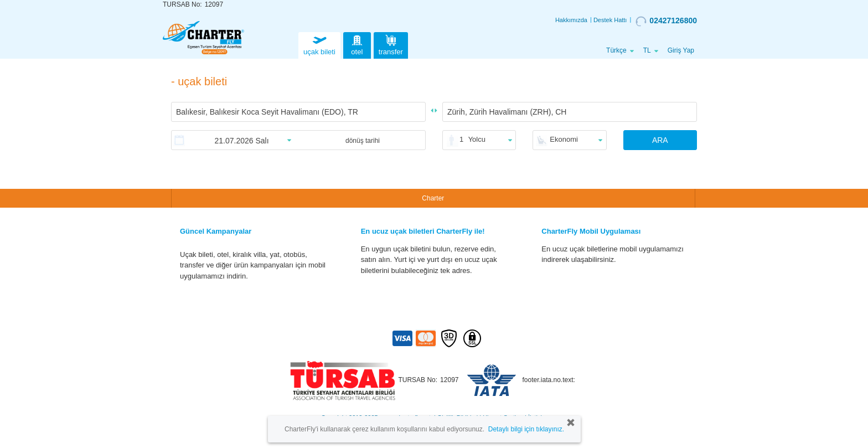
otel (357, 44)
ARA (660, 140)
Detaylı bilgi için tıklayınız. (526, 429)
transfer (391, 44)
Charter (433, 198)
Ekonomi (564, 139)
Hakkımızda (571, 20)
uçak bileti (319, 44)
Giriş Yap (681, 50)
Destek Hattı (610, 20)
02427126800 (666, 21)
